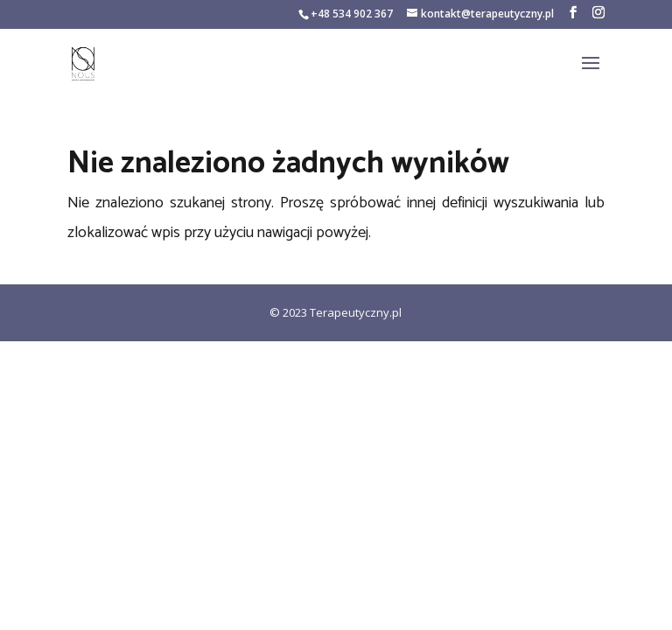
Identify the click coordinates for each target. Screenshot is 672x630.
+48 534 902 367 (352, 14)
